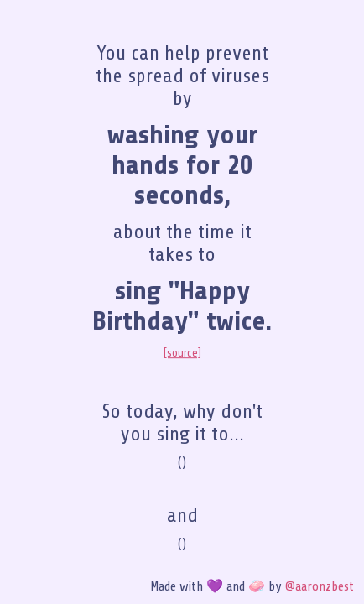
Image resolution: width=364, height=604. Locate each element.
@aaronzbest (319, 586)
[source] (182, 353)
